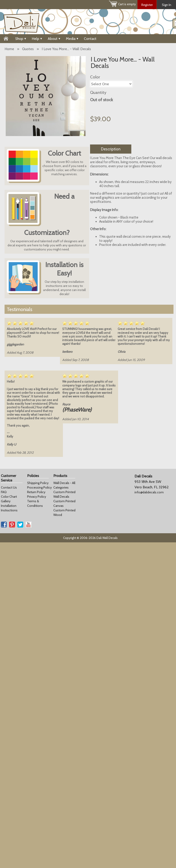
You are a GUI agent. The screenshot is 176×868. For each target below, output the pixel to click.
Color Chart (9, 497)
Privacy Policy (37, 497)
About (54, 39)
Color (95, 77)
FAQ (4, 492)
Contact (90, 39)
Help (37, 39)
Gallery (6, 501)
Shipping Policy (38, 483)
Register (147, 5)
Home (9, 49)
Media (72, 39)
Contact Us (9, 487)
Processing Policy (39, 487)
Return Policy (36, 492)
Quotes (28, 49)
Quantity (98, 92)
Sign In (167, 5)
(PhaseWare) (77, 410)
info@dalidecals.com (149, 492)
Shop (21, 39)
